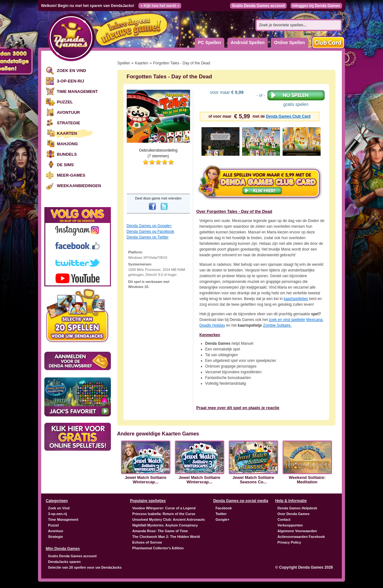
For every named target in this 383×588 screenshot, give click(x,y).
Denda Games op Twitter (148, 237)
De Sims (65, 165)
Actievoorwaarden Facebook (301, 537)
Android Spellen (248, 42)
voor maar (226, 92)
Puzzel (65, 102)
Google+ (222, 519)
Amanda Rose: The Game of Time (160, 531)
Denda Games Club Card (288, 116)
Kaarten (67, 133)
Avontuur (69, 112)
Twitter (221, 514)
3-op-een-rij (71, 81)
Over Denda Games (294, 514)
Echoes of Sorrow (147, 542)
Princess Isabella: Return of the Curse (164, 514)
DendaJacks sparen (64, 562)
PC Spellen (210, 42)
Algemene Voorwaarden (297, 531)
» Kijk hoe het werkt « (160, 6)
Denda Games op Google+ (149, 226)
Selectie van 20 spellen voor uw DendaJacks (85, 567)
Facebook (223, 508)
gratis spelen (296, 98)
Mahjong (67, 144)
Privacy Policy (289, 542)
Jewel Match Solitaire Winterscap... (146, 480)
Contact (284, 519)
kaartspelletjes (296, 299)
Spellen (124, 63)
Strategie (69, 123)
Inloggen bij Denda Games (316, 6)
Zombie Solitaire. (277, 325)
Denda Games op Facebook (150, 232)
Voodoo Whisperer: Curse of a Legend (164, 508)
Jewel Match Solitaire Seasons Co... (253, 480)
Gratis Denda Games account (258, 6)
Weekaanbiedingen (79, 186)
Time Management (77, 91)
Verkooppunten (290, 525)
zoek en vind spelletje (287, 320)
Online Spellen (289, 42)
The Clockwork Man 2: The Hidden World (166, 537)
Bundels (67, 154)
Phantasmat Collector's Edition (158, 548)
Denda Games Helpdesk (297, 508)
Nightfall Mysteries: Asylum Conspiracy (165, 525)
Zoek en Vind (72, 71)
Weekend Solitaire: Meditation (307, 480)
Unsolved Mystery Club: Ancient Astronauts (169, 519)
